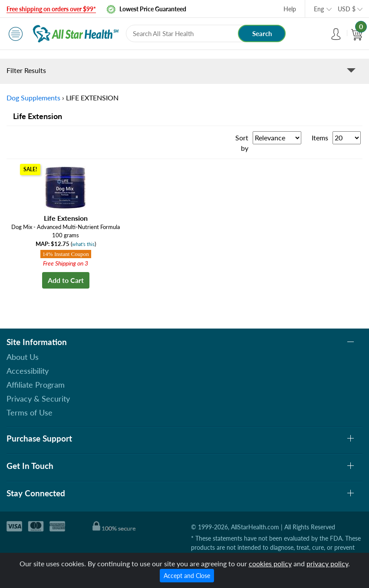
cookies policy (270, 563)
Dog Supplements (33, 98)
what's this (83, 244)
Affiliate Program (36, 385)
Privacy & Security (38, 399)
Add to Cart (66, 280)
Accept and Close (187, 576)
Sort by (242, 143)
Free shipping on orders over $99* (51, 9)
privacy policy (327, 563)
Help (290, 9)
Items (320, 138)
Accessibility (28, 371)
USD (347, 9)
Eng (319, 9)
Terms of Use (30, 412)
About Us (23, 357)
